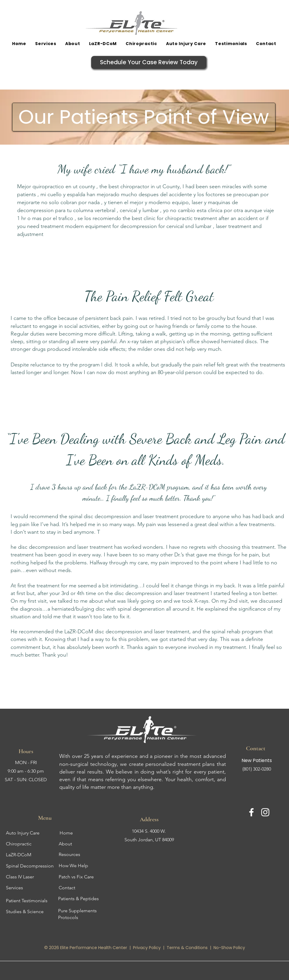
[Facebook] (251, 812)
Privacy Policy (147, 948)
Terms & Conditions (187, 948)
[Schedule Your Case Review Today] (149, 62)
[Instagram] (265, 812)
